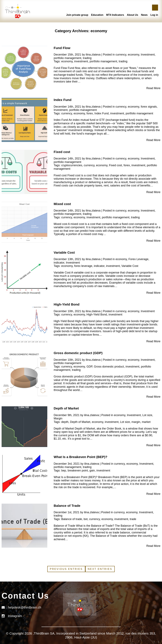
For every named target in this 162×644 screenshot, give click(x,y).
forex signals (149, 107)
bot (86, 519)
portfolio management (67, 58)
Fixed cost (62, 152)
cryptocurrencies (72, 165)
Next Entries (100, 569)
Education (97, 15)
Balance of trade (72, 519)
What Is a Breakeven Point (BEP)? (80, 457)
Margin (58, 418)
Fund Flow (62, 48)
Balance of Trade (67, 506)
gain (92, 471)
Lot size (147, 415)
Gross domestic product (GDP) (78, 353)
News (144, 15)
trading (87, 58)
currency (121, 55)
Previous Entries (66, 569)
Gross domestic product (109, 367)
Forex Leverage (138, 259)
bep (64, 471)
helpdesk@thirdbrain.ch (25, 607)
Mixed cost (62, 204)
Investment (148, 55)
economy (134, 55)
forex (90, 113)
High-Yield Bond (67, 304)
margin (136, 422)
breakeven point (78, 471)
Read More (153, 88)
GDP (89, 367)
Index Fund (62, 100)
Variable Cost (64, 252)
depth (65, 422)
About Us (132, 15)
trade (133, 519)
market (146, 422)
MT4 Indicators (115, 15)
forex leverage (83, 266)
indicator (59, 263)
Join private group (77, 15)
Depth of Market (66, 408)
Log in (154, 15)
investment (81, 61)
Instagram (15, 616)
